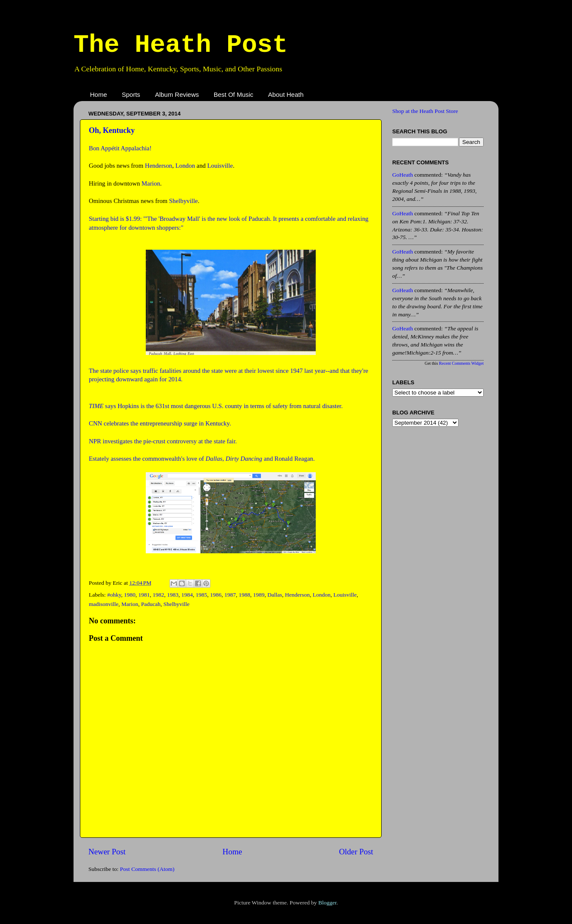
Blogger (327, 903)
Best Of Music (234, 94)
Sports (131, 94)
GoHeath (403, 175)
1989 (259, 595)
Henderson (159, 166)
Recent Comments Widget (461, 363)
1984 (187, 595)
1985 (202, 595)
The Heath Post (181, 45)
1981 (144, 595)
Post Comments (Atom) (147, 869)
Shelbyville (184, 201)
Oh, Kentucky (112, 130)
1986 (216, 595)
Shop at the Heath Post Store (425, 111)
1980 (130, 595)
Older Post (356, 852)
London (185, 166)
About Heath (286, 94)
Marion (151, 183)
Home (99, 94)
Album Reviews (177, 94)
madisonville (104, 604)
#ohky (114, 595)
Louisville (220, 166)
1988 (245, 595)
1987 (230, 595)
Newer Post (107, 852)
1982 (158, 595)
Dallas (275, 595)
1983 (173, 595)
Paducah (151, 604)
